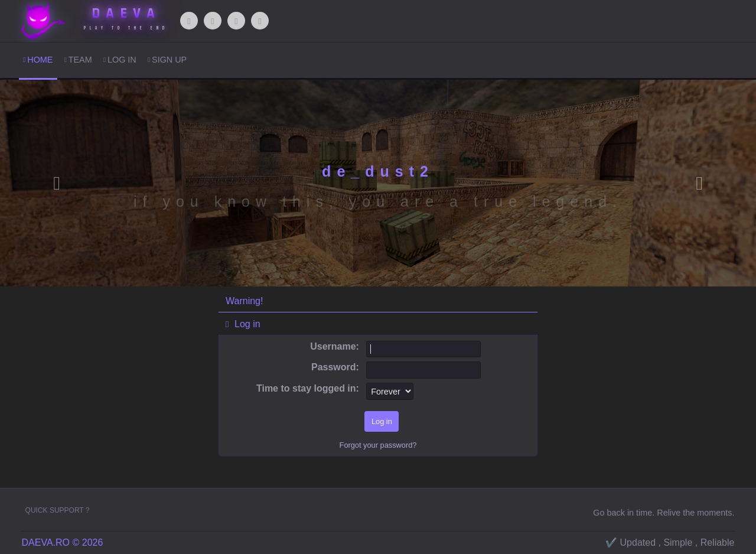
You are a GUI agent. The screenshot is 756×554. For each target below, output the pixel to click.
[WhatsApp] (213, 21)
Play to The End (126, 28)
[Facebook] (189, 21)
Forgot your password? (378, 445)
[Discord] (236, 21)
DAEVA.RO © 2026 (63, 542)
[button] (57, 183)
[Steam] (260, 21)
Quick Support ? (58, 510)
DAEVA (126, 14)
